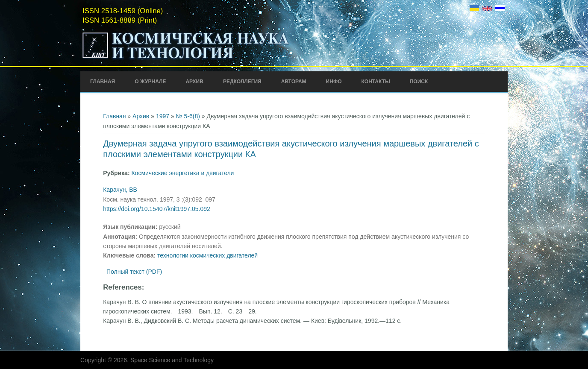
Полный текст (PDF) (134, 272)
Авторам (294, 82)
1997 (163, 116)
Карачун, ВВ (120, 190)
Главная (103, 82)
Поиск (419, 82)
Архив (194, 82)
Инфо (334, 82)
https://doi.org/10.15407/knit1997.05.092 (157, 209)
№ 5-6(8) (188, 116)
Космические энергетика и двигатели (182, 173)
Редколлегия (242, 82)
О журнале (150, 82)
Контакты (375, 82)
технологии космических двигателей (207, 255)
